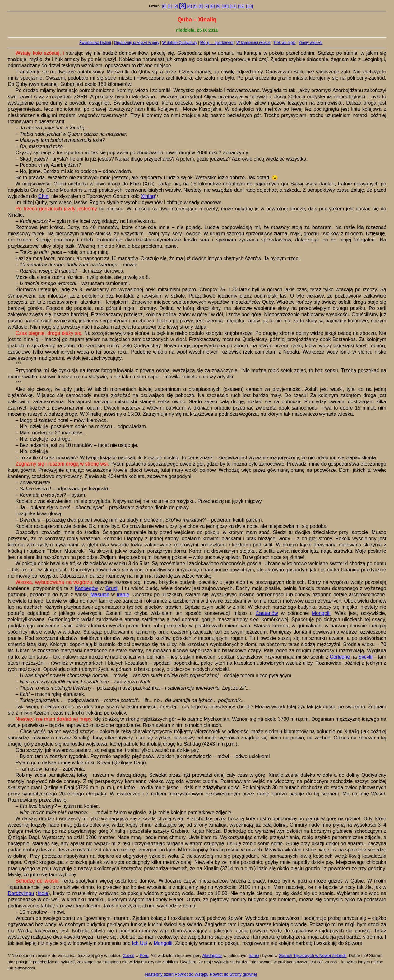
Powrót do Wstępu (192, 974)
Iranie (123, 595)
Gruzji (112, 588)
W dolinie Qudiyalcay (180, 43)
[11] (233, 6)
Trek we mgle (285, 43)
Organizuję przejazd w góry (137, 43)
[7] (207, 6)
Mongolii (321, 613)
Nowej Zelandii (333, 956)
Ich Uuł (140, 943)
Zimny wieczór (311, 43)
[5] (195, 6)
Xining (148, 196)
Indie (43, 893)
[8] (213, 6)
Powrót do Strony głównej (233, 974)
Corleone (340, 657)
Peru (144, 956)
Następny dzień (159, 974)
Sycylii (365, 657)
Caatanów (267, 613)
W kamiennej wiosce (253, 43)
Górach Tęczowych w (299, 956)
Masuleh (100, 595)
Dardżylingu (21, 893)
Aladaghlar (212, 956)
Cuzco (128, 956)
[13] (249, 6)
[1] (170, 6)
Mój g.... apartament (217, 43)
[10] (225, 6)
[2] (176, 6)
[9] (218, 6)
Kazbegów (86, 588)
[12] (241, 6)
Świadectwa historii (95, 43)
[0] (164, 6)
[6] (201, 6)
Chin (43, 196)
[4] (190, 6)
